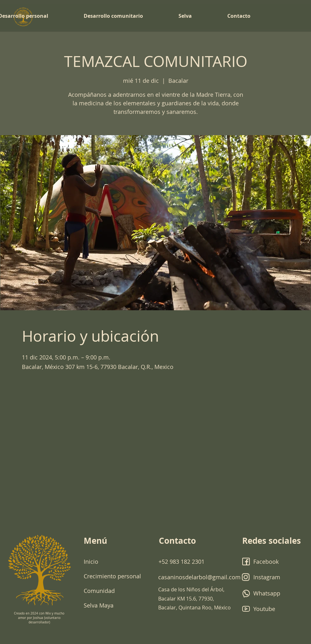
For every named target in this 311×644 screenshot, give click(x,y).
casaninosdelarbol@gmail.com (199, 577)
